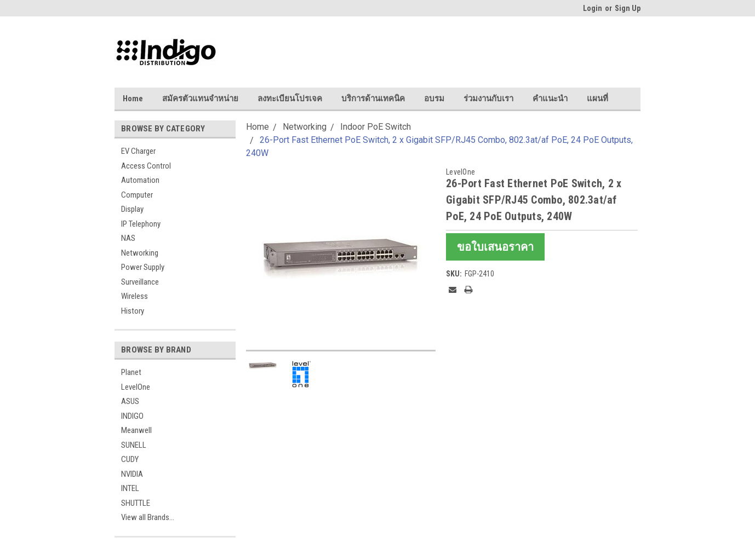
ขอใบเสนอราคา (495, 247)
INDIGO (132, 416)
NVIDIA (132, 474)
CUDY (130, 459)
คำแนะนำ (550, 99)
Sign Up (628, 8)
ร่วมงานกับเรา (488, 99)
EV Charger (138, 151)
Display (132, 209)
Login (593, 8)
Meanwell (136, 430)
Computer (137, 195)
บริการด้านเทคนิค (373, 99)
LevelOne (136, 387)
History (133, 311)
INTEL (130, 488)
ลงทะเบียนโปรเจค (290, 99)
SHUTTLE (136, 503)
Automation (140, 180)
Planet (131, 372)
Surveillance (140, 282)
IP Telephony (141, 224)
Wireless (135, 296)
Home (133, 99)
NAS (128, 238)
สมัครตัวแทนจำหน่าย (200, 99)
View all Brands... (148, 517)
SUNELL (134, 445)
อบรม (434, 99)
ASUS (130, 401)
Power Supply (143, 267)
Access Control (146, 166)
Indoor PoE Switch (376, 127)
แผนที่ (597, 99)
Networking (140, 253)
